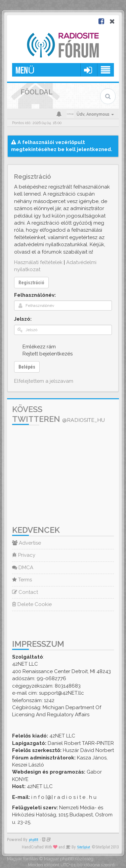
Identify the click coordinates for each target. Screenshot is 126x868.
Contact (25, 592)
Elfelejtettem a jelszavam (44, 381)
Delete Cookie (32, 604)
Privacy (24, 555)
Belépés (27, 367)
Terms (22, 580)
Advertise (27, 543)
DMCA (23, 568)
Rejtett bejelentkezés (44, 354)
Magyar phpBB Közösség (69, 859)
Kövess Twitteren (58, 414)
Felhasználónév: (35, 295)
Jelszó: (23, 319)
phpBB (34, 840)
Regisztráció (31, 283)
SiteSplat (84, 847)
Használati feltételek (38, 262)
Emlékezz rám (35, 346)
